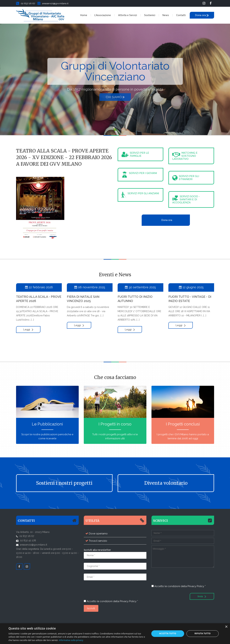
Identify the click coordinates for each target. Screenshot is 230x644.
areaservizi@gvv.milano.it (53, 3)
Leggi (28, 330)
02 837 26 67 (26, 3)
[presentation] (109, 591)
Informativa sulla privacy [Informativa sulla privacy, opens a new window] (71, 640)
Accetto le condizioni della (111, 601)
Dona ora (202, 15)
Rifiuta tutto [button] (203, 633)
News (166, 15)
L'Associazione (103, 15)
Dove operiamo (98, 534)
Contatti (181, 15)
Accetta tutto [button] (168, 633)
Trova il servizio (98, 541)
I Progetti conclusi (183, 424)
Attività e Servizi (128, 15)
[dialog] (115, 634)
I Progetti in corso (115, 424)
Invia (202, 596)
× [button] (226, 627)
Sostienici (150, 15)
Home (84, 15)
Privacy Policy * (129, 601)
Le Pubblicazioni (47, 424)
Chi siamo (115, 97)
